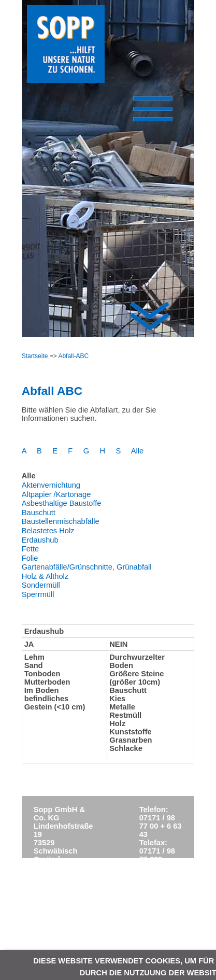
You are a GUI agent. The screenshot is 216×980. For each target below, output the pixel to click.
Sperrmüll (38, 594)
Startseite (35, 356)
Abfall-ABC (73, 356)
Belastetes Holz (48, 531)
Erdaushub (40, 540)
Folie (30, 558)
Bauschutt (39, 513)
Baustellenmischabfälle (61, 521)
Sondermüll (41, 585)
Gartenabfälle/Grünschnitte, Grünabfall (87, 567)
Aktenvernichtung (51, 485)
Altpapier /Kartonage (56, 494)
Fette (30, 549)
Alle (137, 451)
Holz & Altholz (45, 576)
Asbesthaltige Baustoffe (62, 503)
